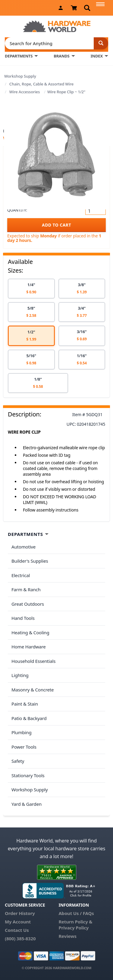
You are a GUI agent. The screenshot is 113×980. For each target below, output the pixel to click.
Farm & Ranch (26, 589)
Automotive (24, 547)
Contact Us (17, 930)
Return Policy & (75, 922)
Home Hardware (29, 647)
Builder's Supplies (30, 561)
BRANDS (61, 56)
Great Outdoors (28, 604)
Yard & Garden (27, 804)
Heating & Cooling (30, 632)
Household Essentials (33, 661)
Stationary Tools (28, 775)
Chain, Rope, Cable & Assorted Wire (41, 84)
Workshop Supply (20, 76)
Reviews (67, 936)
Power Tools (24, 747)
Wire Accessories (25, 92)
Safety (18, 761)
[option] (31, 289)
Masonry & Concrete (33, 690)
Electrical (21, 575)
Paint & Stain (25, 704)
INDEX (97, 56)
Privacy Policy (74, 928)
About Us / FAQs (76, 913)
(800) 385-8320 (20, 938)
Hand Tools (23, 618)
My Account (18, 922)
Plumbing (21, 732)
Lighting (20, 675)
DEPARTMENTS (19, 56)
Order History (20, 913)
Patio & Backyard (29, 718)
